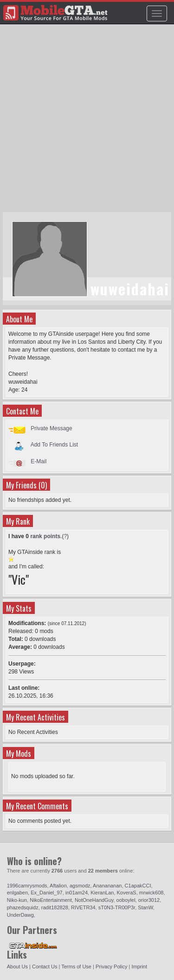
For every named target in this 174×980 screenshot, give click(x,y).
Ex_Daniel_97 (47, 893)
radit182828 (55, 907)
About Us (17, 967)
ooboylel (126, 900)
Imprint (139, 967)
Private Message (51, 428)
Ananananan (107, 886)
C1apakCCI (138, 886)
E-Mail (39, 461)
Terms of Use (76, 967)
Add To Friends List (55, 445)
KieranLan (102, 893)
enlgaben (17, 893)
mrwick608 (151, 893)
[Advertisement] (87, 123)
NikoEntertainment (51, 900)
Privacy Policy (111, 967)
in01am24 (77, 893)
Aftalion (58, 886)
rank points (45, 536)
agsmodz (80, 886)
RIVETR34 (83, 907)
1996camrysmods (27, 886)
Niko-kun (17, 900)
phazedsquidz (23, 907)
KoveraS (127, 893)
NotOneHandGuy (94, 900)
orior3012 (149, 900)
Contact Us (45, 967)
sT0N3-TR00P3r (117, 907)
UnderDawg (20, 915)
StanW (145, 907)
